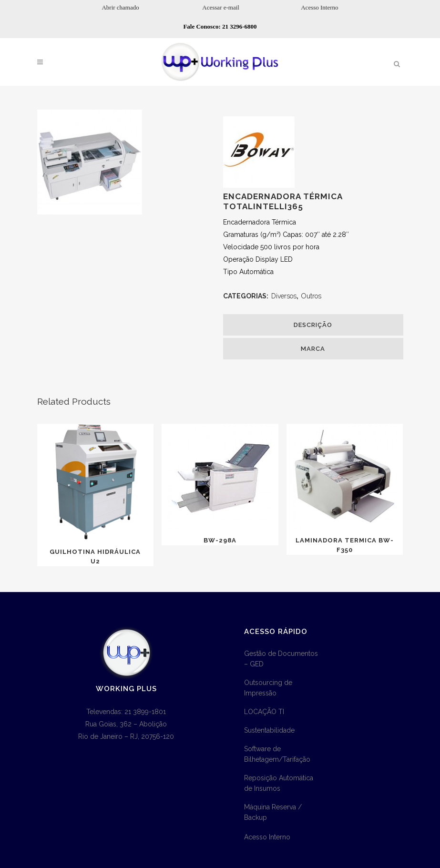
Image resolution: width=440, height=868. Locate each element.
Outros (311, 296)
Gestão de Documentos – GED (281, 659)
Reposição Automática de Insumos (279, 783)
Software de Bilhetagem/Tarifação (277, 754)
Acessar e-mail (221, 7)
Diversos (284, 296)
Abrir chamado (120, 7)
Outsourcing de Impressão (268, 688)
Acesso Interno (319, 7)
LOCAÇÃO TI (264, 712)
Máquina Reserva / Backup (273, 812)
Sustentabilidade (269, 730)
